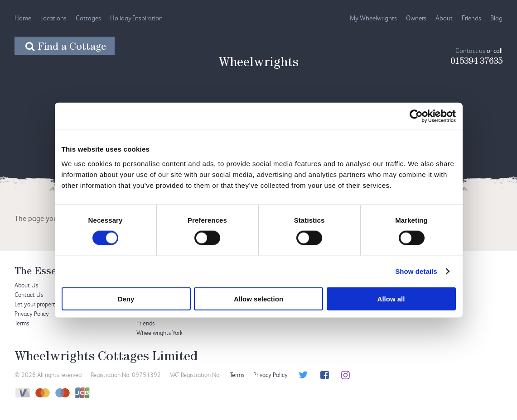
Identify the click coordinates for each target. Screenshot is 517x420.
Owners (416, 18)
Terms (22, 323)
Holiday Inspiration (136, 18)
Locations (53, 18)
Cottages (88, 18)
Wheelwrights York (159, 332)
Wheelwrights (258, 64)
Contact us (470, 50)
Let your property (36, 304)
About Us (26, 285)
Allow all (391, 298)
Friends (471, 18)
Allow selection (258, 298)
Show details (416, 271)
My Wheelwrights (373, 18)
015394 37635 (476, 62)
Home (23, 18)
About (444, 18)
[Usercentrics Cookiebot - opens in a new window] (416, 116)
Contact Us (29, 294)
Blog (496, 18)
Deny (126, 298)
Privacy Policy (32, 313)
